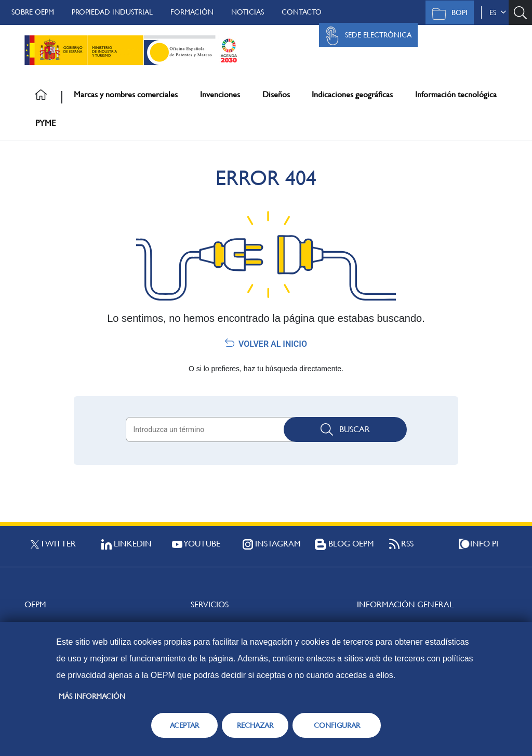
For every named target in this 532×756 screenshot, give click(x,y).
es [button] (498, 12)
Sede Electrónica (366, 36)
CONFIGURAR (337, 725)
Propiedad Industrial (112, 12)
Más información (92, 696)
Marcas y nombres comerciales (126, 94)
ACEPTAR (184, 725)
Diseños (276, 94)
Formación (192, 12)
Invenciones (220, 94)
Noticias (248, 12)
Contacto (302, 12)
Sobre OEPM (33, 12)
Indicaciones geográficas (352, 94)
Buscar (345, 429)
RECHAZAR (255, 725)
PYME (45, 123)
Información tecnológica (456, 94)
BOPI (447, 14)
